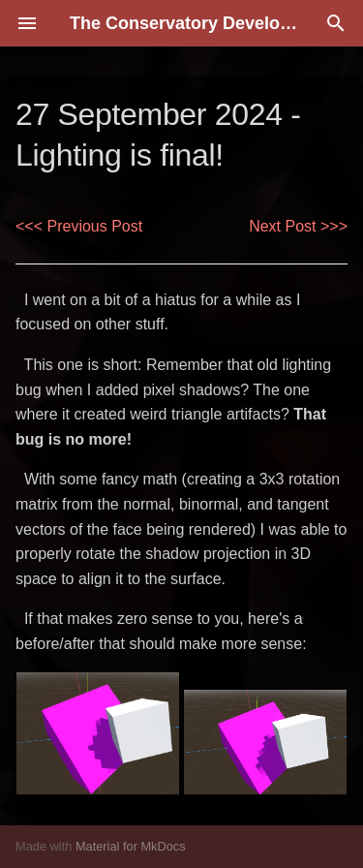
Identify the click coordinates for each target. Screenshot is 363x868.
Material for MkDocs (131, 846)
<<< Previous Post (79, 226)
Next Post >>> (298, 226)
